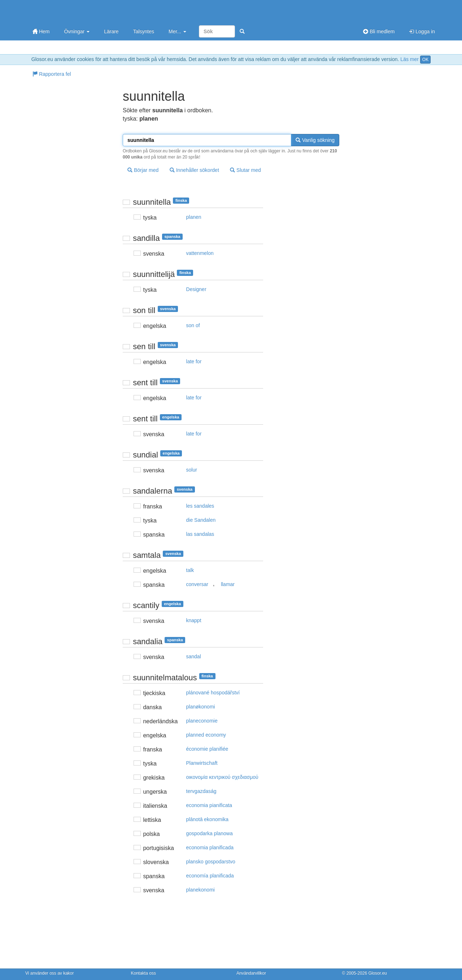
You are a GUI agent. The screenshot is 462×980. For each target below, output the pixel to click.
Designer (196, 289)
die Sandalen (201, 520)
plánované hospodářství (213, 693)
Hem (41, 31)
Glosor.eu (377, 973)
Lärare (111, 31)
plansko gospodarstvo (211, 862)
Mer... (177, 31)
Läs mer (409, 59)
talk (190, 570)
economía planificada (210, 876)
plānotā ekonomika (208, 819)
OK (425, 60)
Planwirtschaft (202, 763)
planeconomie (202, 721)
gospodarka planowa (210, 833)
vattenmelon (200, 253)
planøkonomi (201, 707)
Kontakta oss (143, 973)
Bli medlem (379, 31)
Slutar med (245, 170)
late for (194, 361)
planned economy (206, 735)
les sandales (200, 506)
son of (193, 325)
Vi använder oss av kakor (50, 973)
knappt (194, 620)
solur (192, 470)
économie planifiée (207, 749)
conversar (197, 584)
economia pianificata (209, 805)
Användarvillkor (251, 973)
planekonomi (201, 890)
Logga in (422, 31)
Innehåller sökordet (194, 170)
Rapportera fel (52, 74)
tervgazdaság (201, 791)
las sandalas (200, 534)
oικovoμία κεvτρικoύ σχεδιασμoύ (222, 777)
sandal (194, 656)
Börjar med (143, 170)
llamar (228, 584)
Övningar (77, 31)
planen (194, 217)
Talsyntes (144, 31)
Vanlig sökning (315, 140)
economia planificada (210, 847)
